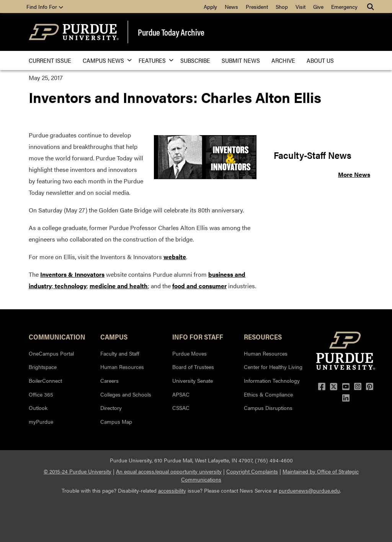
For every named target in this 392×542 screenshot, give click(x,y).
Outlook (38, 408)
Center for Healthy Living (273, 367)
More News (354, 174)
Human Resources (122, 367)
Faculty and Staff (120, 353)
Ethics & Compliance (268, 394)
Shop (282, 7)
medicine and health (119, 286)
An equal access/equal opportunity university (169, 471)
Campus (114, 336)
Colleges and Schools (126, 394)
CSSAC (181, 408)
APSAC (181, 394)
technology (70, 286)
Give (318, 7)
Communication (57, 336)
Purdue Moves (189, 353)
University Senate (193, 380)
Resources (263, 336)
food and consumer (199, 286)
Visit (301, 7)
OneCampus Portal (51, 353)
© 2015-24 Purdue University (78, 471)
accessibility (172, 490)
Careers (109, 380)
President (257, 7)
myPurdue (41, 421)
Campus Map (116, 421)
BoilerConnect (45, 380)
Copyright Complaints (252, 471)
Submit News (241, 60)
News (231, 7)
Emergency (344, 7)
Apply (210, 7)
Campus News (105, 60)
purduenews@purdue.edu (309, 490)
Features (154, 60)
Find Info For (45, 7)
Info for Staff (198, 336)
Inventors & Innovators (72, 274)
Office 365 (41, 394)
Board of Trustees (193, 367)
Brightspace (43, 367)
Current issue (50, 60)
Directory (111, 408)
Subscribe (195, 60)
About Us (320, 60)
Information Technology (272, 380)
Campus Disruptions (268, 408)
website (175, 257)
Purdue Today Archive (171, 32)
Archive (283, 60)
